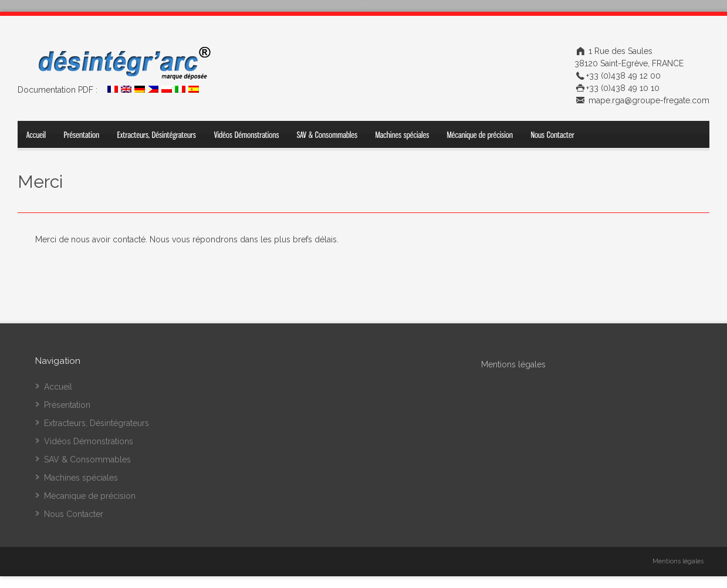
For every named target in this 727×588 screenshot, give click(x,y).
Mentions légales (678, 561)
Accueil (58, 387)
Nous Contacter (74, 514)
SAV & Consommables (87, 459)
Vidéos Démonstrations (89, 441)
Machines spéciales (81, 478)
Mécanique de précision (90, 496)
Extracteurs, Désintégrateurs (97, 423)
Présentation (67, 405)
